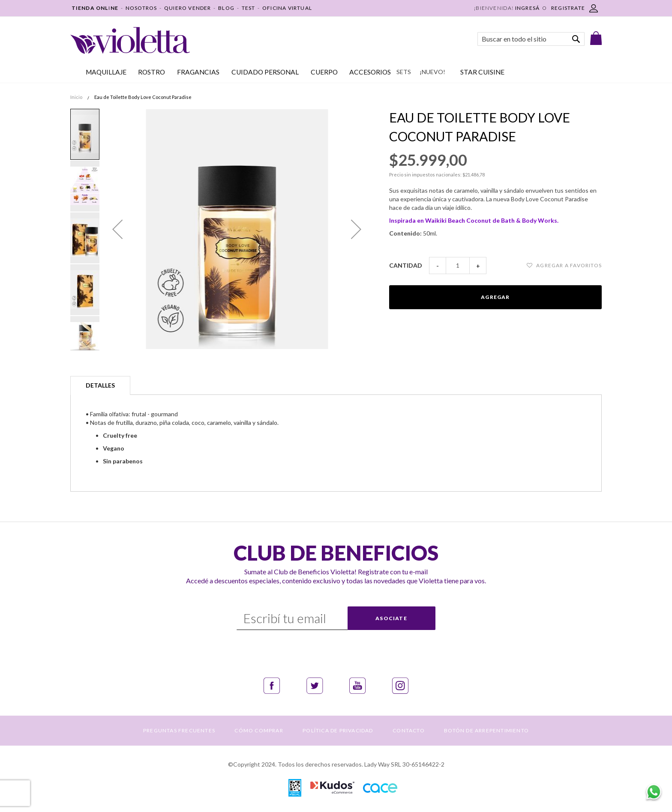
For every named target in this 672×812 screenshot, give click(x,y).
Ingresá (527, 8)
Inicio (76, 97)
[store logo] (130, 40)
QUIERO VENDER (188, 8)
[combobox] (531, 39)
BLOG (226, 8)
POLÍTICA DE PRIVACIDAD (338, 730)
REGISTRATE (568, 8)
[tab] (100, 385)
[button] (117, 229)
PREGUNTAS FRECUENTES (179, 730)
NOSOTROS (141, 8)
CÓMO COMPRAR (259, 730)
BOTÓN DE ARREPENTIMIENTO (486, 730)
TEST (249, 8)
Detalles (100, 385)
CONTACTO (409, 730)
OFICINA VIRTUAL (287, 8)
